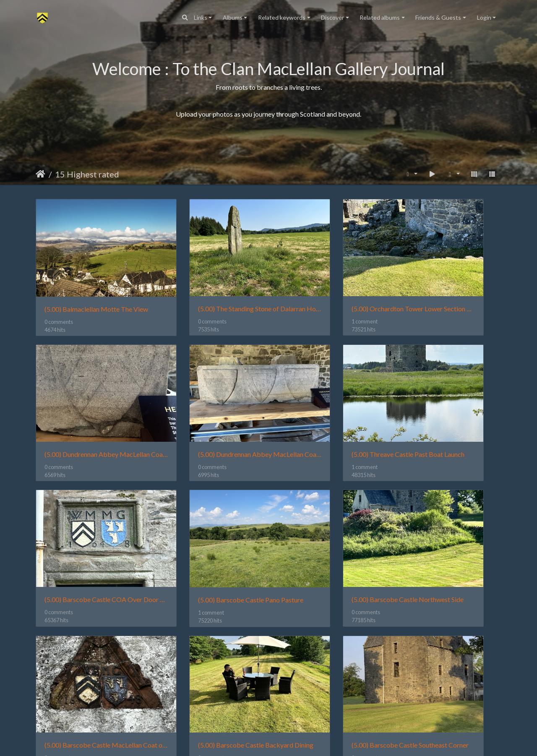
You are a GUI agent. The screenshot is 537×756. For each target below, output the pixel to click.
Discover (332, 17)
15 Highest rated (87, 174)
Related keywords (282, 17)
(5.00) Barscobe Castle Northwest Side (89, 529)
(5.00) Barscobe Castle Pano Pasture (448, 408)
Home (40, 174)
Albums (233, 17)
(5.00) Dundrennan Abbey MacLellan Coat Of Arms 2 (89, 407)
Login (484, 17)
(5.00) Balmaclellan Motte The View (89, 285)
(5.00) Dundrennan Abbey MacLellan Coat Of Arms (448, 285)
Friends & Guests (438, 17)
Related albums (380, 17)
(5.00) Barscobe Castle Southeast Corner (448, 529)
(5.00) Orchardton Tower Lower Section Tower (328, 285)
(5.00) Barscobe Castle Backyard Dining (328, 529)
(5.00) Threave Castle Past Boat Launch (209, 407)
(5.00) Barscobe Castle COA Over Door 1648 (328, 407)
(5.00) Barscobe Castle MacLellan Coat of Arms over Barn (209, 529)
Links (201, 17)
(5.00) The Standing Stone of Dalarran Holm (209, 285)
